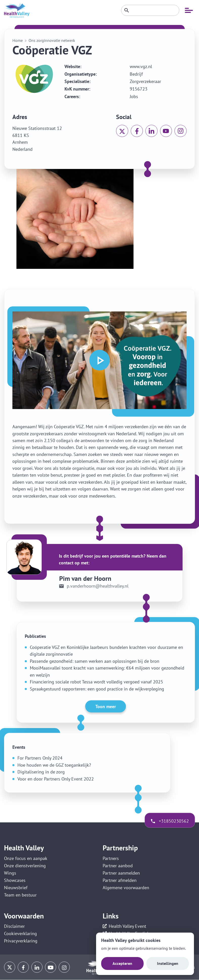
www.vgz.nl (141, 67)
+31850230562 (174, 821)
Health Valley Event (127, 927)
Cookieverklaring (20, 934)
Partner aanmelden (121, 873)
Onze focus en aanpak (26, 858)
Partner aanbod (118, 866)
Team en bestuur (20, 895)
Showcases (15, 880)
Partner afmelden (120, 880)
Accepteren (122, 963)
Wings (10, 873)
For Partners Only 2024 (40, 758)
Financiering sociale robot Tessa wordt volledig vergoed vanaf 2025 (96, 682)
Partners (111, 858)
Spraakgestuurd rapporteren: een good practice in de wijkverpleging (97, 689)
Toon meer (106, 707)
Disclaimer (14, 927)
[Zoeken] (150, 10)
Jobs (134, 97)
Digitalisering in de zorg (41, 772)
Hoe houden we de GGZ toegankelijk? (54, 765)
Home (18, 40)
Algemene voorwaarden (126, 888)
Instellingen (168, 963)
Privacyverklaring (21, 941)
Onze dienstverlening (25, 866)
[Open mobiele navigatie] (189, 10)
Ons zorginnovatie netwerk (52, 40)
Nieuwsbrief (16, 888)
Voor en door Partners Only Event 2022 (56, 779)
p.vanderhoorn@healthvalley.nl (98, 586)
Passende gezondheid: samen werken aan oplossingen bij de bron (95, 661)
